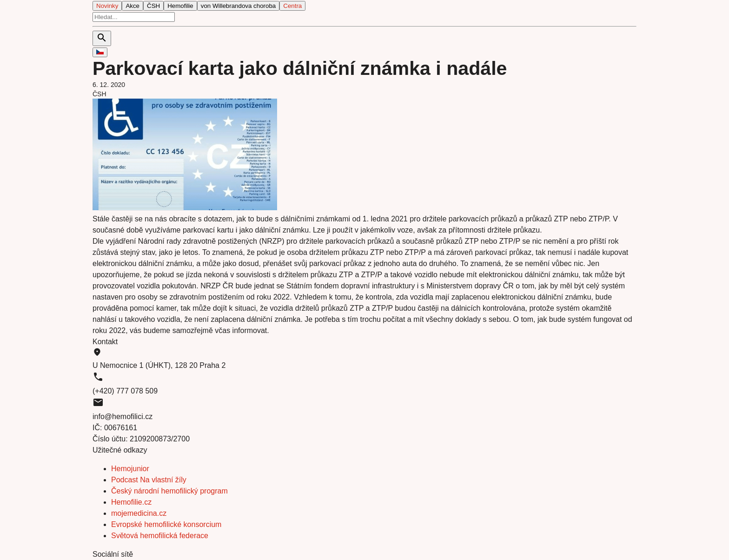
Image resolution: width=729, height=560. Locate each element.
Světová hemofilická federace (160, 536)
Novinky (107, 6)
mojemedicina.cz (139, 513)
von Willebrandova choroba (239, 6)
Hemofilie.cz (131, 502)
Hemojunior (130, 469)
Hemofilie (180, 6)
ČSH (153, 6)
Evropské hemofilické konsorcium (166, 524)
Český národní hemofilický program (169, 491)
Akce (133, 6)
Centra (292, 6)
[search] (134, 17)
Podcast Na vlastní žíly (149, 480)
